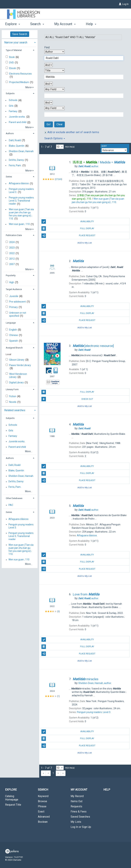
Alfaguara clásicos (19, 184)
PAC (11, 505)
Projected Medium (19, 82)
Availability (68, 221)
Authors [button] (10, 133)
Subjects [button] (10, 93)
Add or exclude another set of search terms (72, 132)
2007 (12, 264)
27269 (58, 179)
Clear (60, 124)
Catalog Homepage (12, 798)
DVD (12, 63)
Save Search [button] (20, 34)
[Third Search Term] (82, 96)
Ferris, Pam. (15, 165)
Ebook (13, 68)
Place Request (68, 236)
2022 (12, 253)
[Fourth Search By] (54, 108)
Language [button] (11, 323)
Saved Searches (80, 817)
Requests (76, 806)
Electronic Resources (20, 74)
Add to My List (85, 243)
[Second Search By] (54, 70)
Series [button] (9, 177)
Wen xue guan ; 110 (19, 224)
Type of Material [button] (14, 50)
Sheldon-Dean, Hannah (21, 151)
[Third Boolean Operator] (49, 103)
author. (89, 166)
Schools (13, 100)
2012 (12, 259)
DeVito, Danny (16, 160)
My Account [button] (65, 24)
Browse (42, 801)
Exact (41, 812)
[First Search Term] (82, 58)
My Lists (76, 822)
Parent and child (18, 122)
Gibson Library (17, 360)
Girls (11, 106)
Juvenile (14, 296)
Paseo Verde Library (20, 365)
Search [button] (37, 24)
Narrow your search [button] (16, 42)
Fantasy (13, 111)
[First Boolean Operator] (49, 65)
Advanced (44, 817)
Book (12, 57)
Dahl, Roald (15, 140)
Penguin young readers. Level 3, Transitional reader (22, 201)
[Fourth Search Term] (82, 115)
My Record (77, 796)
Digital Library (17, 382)
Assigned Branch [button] (14, 348)
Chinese (14, 335)
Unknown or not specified (18, 314)
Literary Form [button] (12, 389)
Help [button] (91, 24)
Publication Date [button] (14, 235)
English (13, 330)
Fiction (13, 396)
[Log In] (120, 4)
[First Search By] (54, 52)
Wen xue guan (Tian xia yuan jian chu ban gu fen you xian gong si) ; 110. (21, 214)
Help (107, 790)
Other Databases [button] (14, 498)
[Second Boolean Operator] (49, 84)
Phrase (42, 806)
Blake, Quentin (17, 146)
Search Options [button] (55, 138)
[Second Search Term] (82, 77)
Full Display (68, 228)
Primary (14, 307)
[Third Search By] (54, 89)
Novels (13, 402)
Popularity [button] (11, 275)
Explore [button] (13, 24)
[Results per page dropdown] (60, 147)
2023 (12, 248)
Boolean (43, 822)
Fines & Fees (79, 812)
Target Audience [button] (14, 289)
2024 (12, 242)
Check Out (67, 399)
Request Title (13, 805)
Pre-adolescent (18, 302)
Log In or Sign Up (81, 827)
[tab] (20, 42)
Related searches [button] (15, 410)
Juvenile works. (17, 117)
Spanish (14, 341)
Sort (104, 146)
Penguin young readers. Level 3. (22, 191)
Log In (125, 4)
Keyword (43, 796)
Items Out (77, 801)
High (12, 282)
